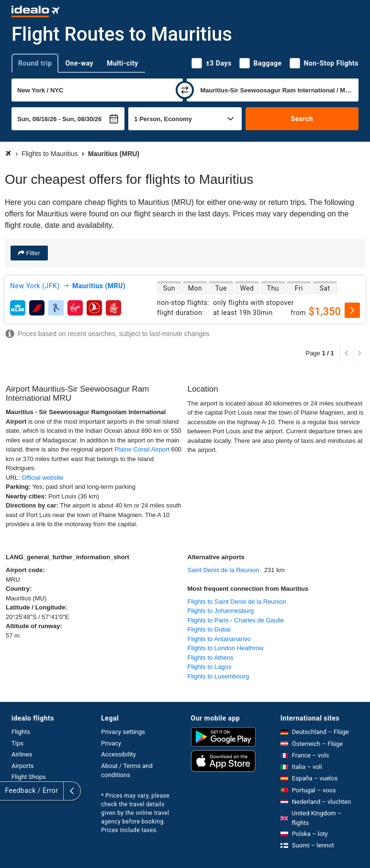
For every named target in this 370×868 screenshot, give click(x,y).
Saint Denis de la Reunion (224, 570)
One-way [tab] (79, 63)
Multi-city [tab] (123, 63)
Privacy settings (123, 732)
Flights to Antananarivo (219, 639)
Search (302, 119)
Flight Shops (29, 777)
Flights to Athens (211, 658)
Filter (32, 253)
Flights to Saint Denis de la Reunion (237, 602)
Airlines (22, 754)
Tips (17, 743)
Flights (21, 732)
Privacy (111, 743)
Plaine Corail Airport (142, 449)
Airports (22, 766)
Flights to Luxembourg (219, 676)
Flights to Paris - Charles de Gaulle (236, 620)
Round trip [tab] (35, 63)
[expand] (9, 791)
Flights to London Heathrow (226, 648)
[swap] (185, 90)
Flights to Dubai (209, 629)
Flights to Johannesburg (221, 611)
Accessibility (118, 754)
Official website (42, 478)
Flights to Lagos (210, 667)
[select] (352, 310)
